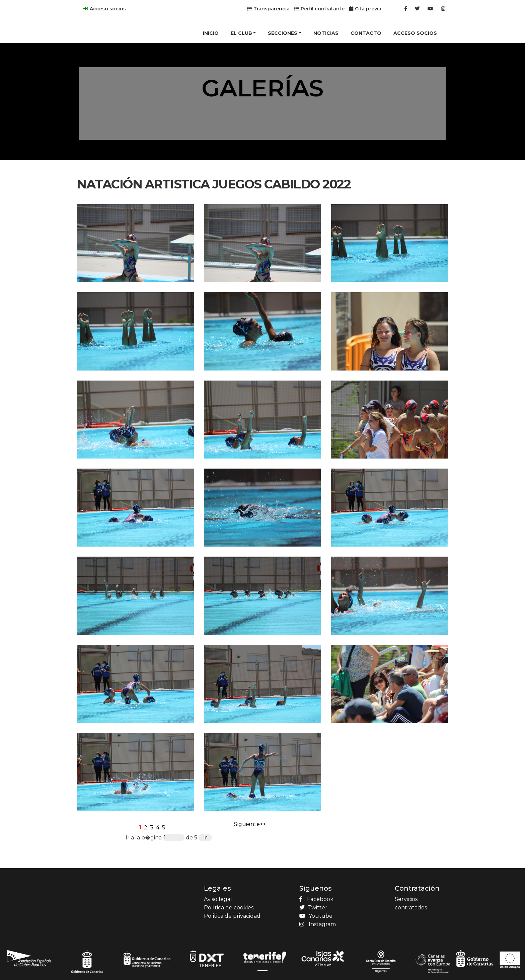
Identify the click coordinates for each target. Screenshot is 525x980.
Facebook (316, 899)
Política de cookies (229, 908)
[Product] (103, 22)
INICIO (211, 33)
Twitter (313, 908)
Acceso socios (108, 9)
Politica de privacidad (232, 916)
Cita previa (368, 9)
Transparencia (272, 9)
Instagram (318, 924)
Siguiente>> (250, 824)
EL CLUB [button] (241, 33)
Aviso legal (218, 899)
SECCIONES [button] (283, 33)
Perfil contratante (323, 9)
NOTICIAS (326, 33)
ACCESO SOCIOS (415, 33)
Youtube (316, 916)
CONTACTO (366, 33)
